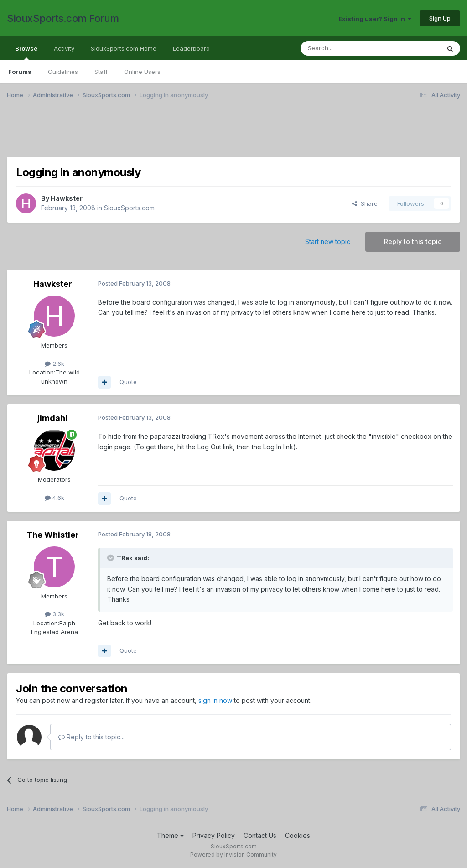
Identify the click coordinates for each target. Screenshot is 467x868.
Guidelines (63, 72)
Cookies (298, 835)
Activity (64, 48)
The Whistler (53, 535)
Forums (20, 72)
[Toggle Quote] (111, 558)
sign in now (215, 700)
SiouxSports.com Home (124, 48)
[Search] (347, 48)
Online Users (142, 72)
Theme (170, 835)
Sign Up (440, 18)
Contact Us (260, 835)
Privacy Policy (214, 835)
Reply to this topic (413, 242)
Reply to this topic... (91, 737)
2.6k (54, 364)
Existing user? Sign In (375, 19)
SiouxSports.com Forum (63, 18)
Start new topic (328, 242)
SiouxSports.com (129, 208)
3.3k (54, 614)
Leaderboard (191, 48)
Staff (101, 72)
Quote (128, 382)
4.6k (54, 498)
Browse (26, 52)
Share (365, 203)
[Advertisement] (233, 134)
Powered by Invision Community (233, 855)
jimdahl (52, 418)
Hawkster (67, 198)
